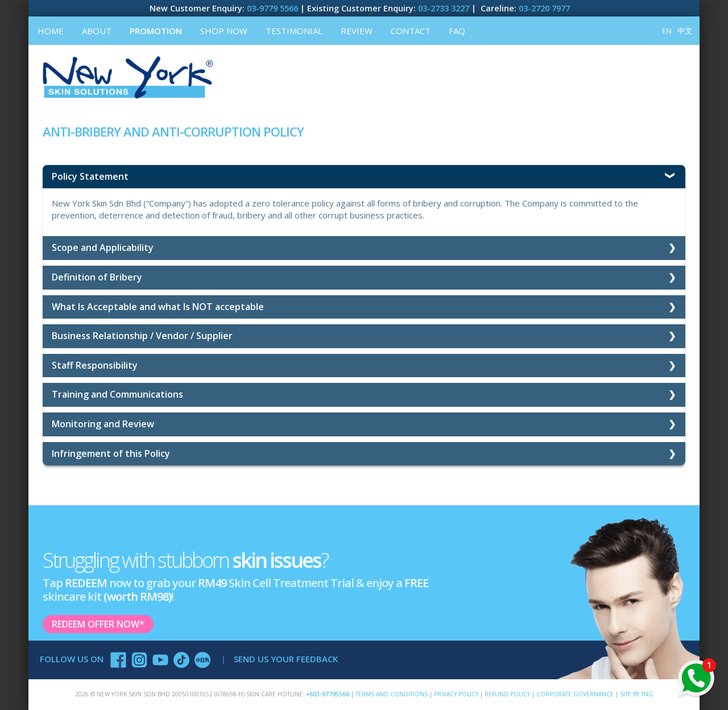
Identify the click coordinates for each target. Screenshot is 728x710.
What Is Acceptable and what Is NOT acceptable (158, 307)
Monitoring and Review (103, 424)
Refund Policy (507, 694)
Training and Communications (117, 394)
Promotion (156, 31)
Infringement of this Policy (111, 453)
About (97, 31)
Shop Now (224, 31)
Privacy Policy (456, 694)
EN (667, 31)
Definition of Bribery (97, 277)
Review (357, 31)
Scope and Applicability (103, 247)
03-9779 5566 (272, 8)
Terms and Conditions (392, 694)
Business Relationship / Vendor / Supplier (142, 336)
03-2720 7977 (544, 8)
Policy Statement (90, 176)
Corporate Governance (575, 694)
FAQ (457, 31)
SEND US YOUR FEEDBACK (286, 659)
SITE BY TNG (636, 694)
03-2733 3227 (444, 8)
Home (51, 31)
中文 (685, 31)
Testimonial (294, 31)
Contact (411, 31)
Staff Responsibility (95, 365)
